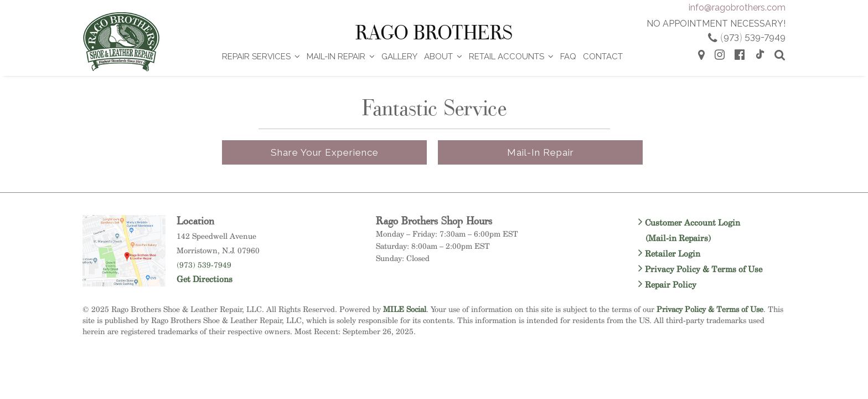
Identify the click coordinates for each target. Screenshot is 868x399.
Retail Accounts (507, 57)
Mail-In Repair (336, 57)
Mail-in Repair (541, 152)
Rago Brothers (434, 33)
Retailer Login (669, 254)
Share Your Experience (325, 152)
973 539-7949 (753, 37)
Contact (603, 57)
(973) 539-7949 (204, 265)
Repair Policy (667, 285)
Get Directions (205, 279)
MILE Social (405, 309)
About (438, 57)
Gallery (399, 57)
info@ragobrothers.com (737, 7)
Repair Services (256, 57)
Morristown (197, 250)
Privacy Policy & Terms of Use (700, 269)
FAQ (568, 57)
